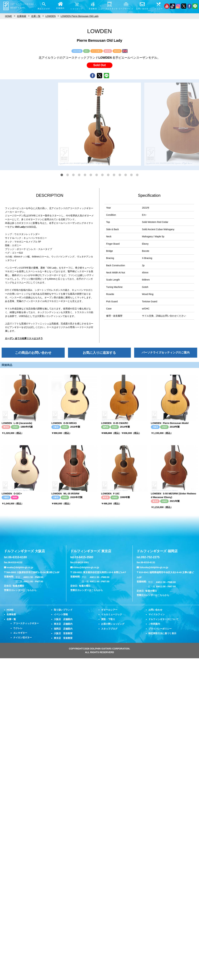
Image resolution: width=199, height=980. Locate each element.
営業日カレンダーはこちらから (20, 590)
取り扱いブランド (63, 610)
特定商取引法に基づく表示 (162, 633)
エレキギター (20, 633)
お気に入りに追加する (99, 353)
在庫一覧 (11, 619)
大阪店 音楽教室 (63, 633)
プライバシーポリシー (160, 629)
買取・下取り (108, 619)
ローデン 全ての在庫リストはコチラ (24, 338)
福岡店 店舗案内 (63, 629)
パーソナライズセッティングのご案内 (166, 353)
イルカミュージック (112, 614)
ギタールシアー (109, 610)
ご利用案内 (154, 624)
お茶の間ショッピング (113, 624)
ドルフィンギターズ (24, 551)
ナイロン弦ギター (23, 637)
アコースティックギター (26, 623)
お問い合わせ (155, 610)
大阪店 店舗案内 (63, 619)
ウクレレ (18, 628)
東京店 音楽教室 (63, 638)
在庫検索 (11, 614)
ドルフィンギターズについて (164, 619)
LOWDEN (50, 16)
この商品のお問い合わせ (33, 353)
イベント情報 (61, 614)
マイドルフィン (157, 614)
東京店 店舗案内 (63, 624)
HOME (10, 610)
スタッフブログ (109, 629)
